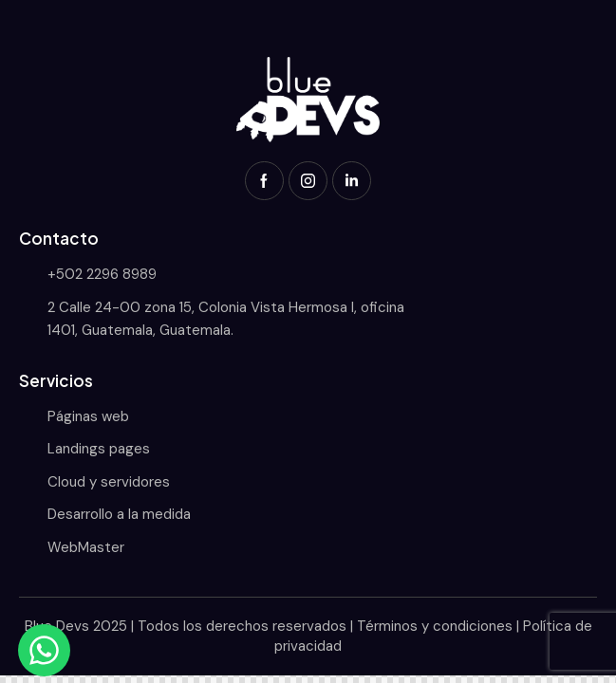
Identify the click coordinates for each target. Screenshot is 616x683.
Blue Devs (57, 626)
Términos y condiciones (435, 626)
